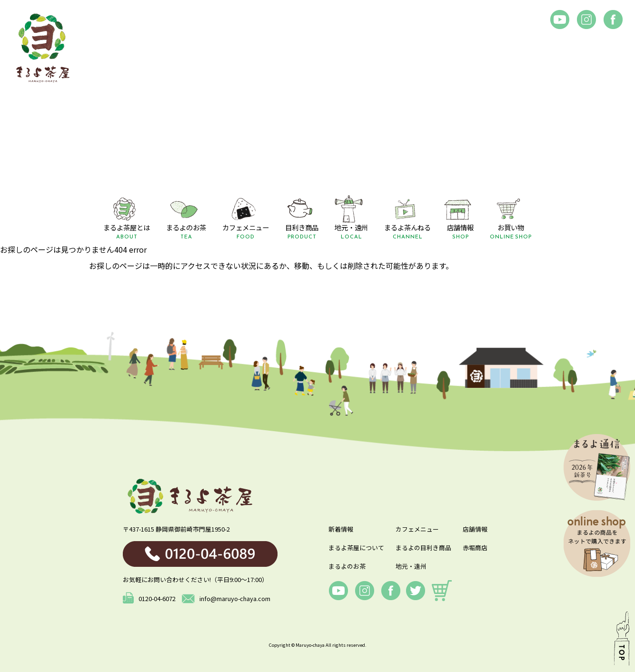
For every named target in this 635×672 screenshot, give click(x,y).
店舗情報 (475, 529)
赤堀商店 (475, 548)
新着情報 (341, 529)
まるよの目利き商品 (423, 548)
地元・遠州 (411, 566)
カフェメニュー (417, 529)
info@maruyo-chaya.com (226, 598)
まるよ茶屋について (356, 548)
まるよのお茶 (347, 566)
